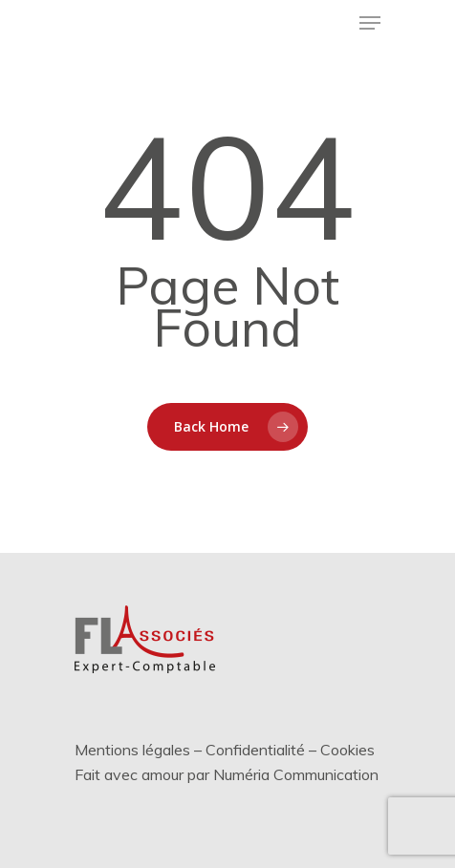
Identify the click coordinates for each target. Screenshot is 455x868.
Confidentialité (255, 750)
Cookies (347, 750)
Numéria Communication (296, 774)
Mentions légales (132, 750)
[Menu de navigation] (370, 23)
